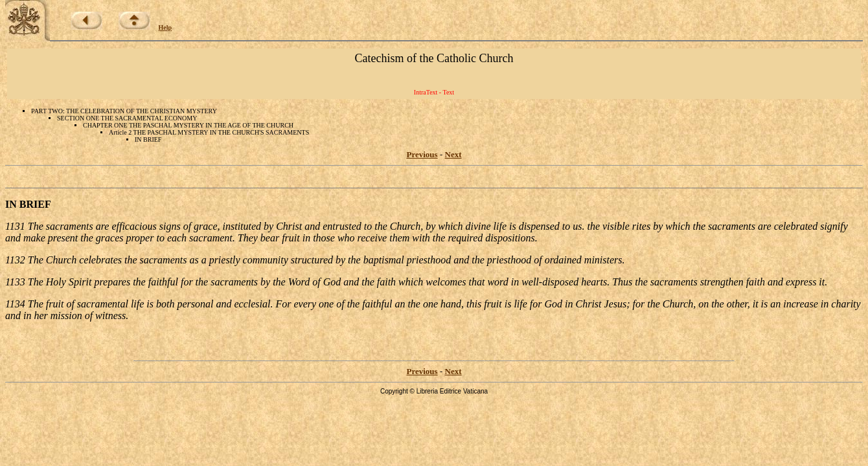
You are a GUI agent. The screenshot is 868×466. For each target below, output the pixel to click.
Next (453, 154)
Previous (422, 154)
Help (166, 28)
